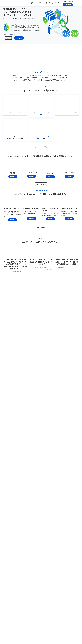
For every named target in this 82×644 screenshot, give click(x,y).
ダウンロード (57, 296)
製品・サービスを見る (41, 184)
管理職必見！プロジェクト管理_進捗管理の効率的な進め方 (41, 516)
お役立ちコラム (73, 636)
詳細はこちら (23, 274)
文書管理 (47, 430)
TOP (35, 632)
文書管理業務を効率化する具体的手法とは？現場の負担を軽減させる (41, 493)
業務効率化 (45, 476)
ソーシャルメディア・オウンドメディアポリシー (60, 641)
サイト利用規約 (35, 641)
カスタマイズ (42, 544)
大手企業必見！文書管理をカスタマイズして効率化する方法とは (41, 539)
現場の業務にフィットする (41, 114)
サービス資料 (8, 38)
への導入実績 (67, 113)
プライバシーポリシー (47, 641)
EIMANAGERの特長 (32, 3)
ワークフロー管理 (48, 453)
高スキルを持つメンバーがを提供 (15, 138)
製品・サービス (41, 3)
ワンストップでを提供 (41, 138)
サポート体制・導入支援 (55, 3)
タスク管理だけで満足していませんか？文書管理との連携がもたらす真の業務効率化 (41, 425)
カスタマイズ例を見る (41, 227)
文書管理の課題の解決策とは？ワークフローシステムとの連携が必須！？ (41, 562)
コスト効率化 (41, 453)
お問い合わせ (67, 5)
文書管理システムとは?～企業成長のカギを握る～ (41, 585)
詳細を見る (13, 176)
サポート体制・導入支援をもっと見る (14, 325)
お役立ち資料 (67, 1)
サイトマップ (73, 641)
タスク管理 (42, 430)
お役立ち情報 (36, 430)
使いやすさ (15, 113)
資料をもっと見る (41, 394)
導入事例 (47, 3)
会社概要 (73, 632)
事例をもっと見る (41, 286)
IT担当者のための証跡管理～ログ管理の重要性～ (41, 471)
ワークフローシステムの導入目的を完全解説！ (41, 448)
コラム (41, 405)
